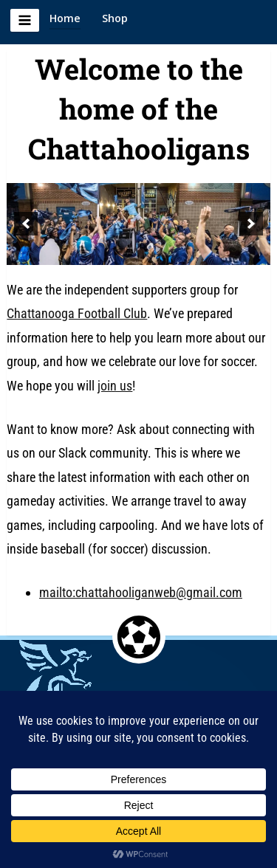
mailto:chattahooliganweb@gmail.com (141, 592)
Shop (115, 18)
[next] (251, 224)
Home (65, 18)
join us (115, 386)
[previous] (26, 224)
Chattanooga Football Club (77, 313)
